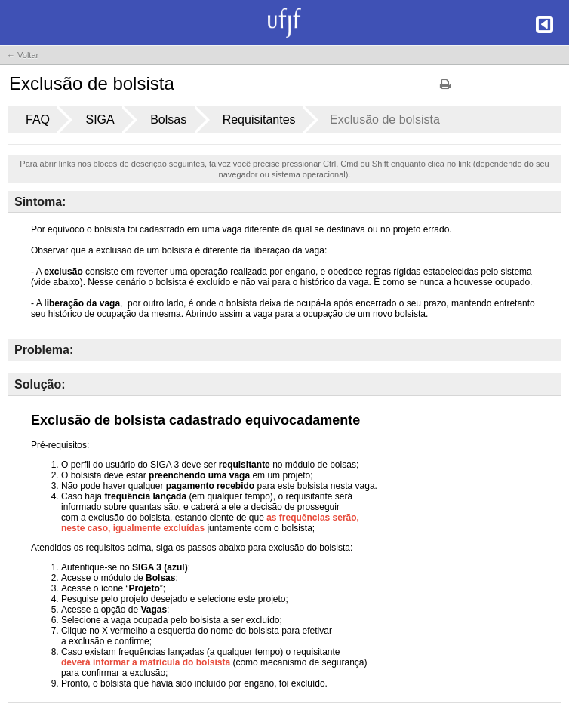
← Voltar (23, 55)
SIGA (100, 120)
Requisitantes (259, 120)
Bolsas (168, 120)
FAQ (38, 120)
